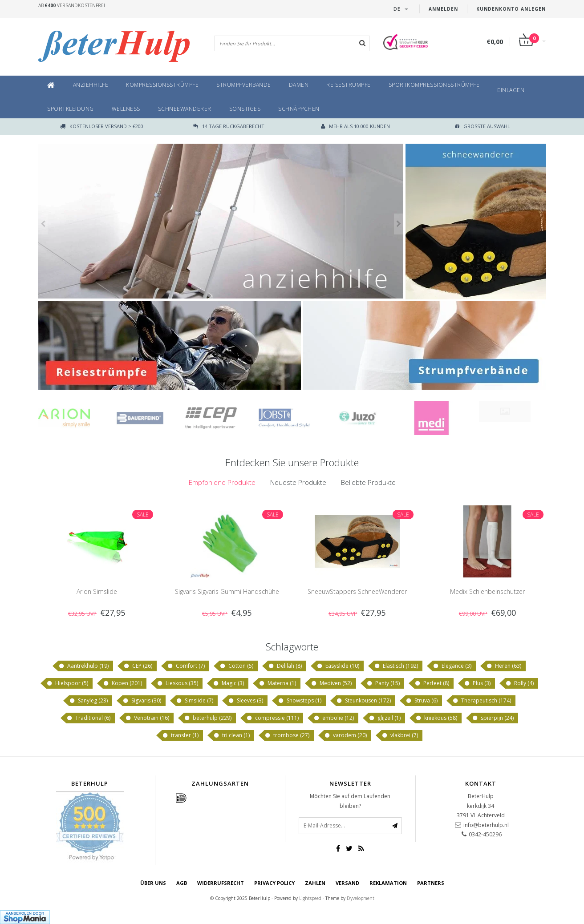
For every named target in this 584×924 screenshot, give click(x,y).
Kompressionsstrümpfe (162, 85)
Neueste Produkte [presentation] (298, 482)
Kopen (122, 683)
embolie (334, 718)
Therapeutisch (482, 701)
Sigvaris (142, 701)
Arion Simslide (97, 591)
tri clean (231, 735)
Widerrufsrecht (221, 883)
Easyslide (338, 666)
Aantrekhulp (83, 666)
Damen (299, 85)
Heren (504, 666)
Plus (477, 683)
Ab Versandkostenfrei (72, 5)
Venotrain (147, 718)
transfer (180, 735)
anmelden (443, 9)
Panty (383, 683)
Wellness (126, 109)
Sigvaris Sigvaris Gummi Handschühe (227, 591)
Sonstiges (245, 109)
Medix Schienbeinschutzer (487, 591)
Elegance (452, 666)
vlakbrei (400, 735)
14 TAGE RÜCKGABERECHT (229, 126)
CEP (138, 666)
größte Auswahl (483, 126)
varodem (345, 735)
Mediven (331, 683)
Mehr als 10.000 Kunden (355, 126)
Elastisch (396, 666)
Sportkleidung (71, 109)
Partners (431, 883)
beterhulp (208, 718)
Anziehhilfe (91, 85)
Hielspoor (67, 683)
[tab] (222, 482)
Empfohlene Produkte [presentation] (222, 482)
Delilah (285, 666)
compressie (272, 718)
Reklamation (388, 883)
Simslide (195, 701)
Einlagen (511, 90)
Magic (228, 683)
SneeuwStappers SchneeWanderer (357, 591)
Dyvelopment (361, 898)
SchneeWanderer (185, 109)
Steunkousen (363, 701)
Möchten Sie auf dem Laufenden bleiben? (350, 801)
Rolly (519, 683)
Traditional (88, 718)
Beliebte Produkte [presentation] (368, 482)
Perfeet (432, 683)
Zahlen (315, 883)
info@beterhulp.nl (486, 825)
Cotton (236, 666)
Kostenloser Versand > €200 (102, 126)
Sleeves (245, 701)
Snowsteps (300, 701)
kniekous (436, 718)
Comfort (186, 666)
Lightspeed (310, 898)
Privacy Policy (274, 883)
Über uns (153, 883)
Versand (347, 883)
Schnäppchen (299, 109)
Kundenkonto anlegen (511, 9)
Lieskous (177, 683)
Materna (277, 683)
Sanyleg (88, 701)
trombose (287, 735)
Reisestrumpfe (349, 85)
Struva (422, 701)
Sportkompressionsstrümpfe (434, 85)
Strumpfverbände (244, 85)
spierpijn (493, 718)
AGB (182, 883)
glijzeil (385, 718)
